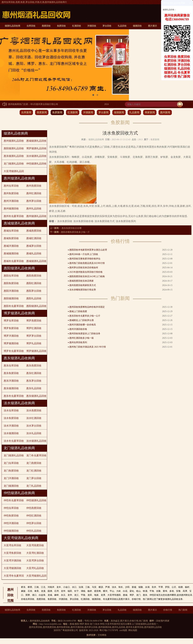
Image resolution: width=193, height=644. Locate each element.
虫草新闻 (26, 112)
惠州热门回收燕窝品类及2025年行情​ (87, 263)
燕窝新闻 (42, 112)
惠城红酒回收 (34, 238)
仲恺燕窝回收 (34, 508)
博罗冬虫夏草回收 (14, 351)
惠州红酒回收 (34, 193)
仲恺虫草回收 (11, 508)
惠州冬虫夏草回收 (14, 216)
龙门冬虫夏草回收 (36, 455)
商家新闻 (150, 112)
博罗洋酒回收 (11, 336)
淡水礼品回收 (34, 433)
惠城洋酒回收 (11, 246)
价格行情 (168, 610)
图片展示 (153, 26)
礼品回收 (122, 26)
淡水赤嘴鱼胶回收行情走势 (83, 290)
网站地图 (133, 630)
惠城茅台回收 (34, 246)
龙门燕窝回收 (34, 463)
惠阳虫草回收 (11, 276)
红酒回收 (77, 26)
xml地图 (123, 630)
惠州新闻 (165, 112)
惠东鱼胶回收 (11, 373)
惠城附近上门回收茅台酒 (81, 320)
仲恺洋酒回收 (11, 523)
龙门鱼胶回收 (11, 471)
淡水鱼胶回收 (11, 418)
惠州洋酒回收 (11, 201)
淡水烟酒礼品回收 (36, 156)
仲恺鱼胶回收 (11, 516)
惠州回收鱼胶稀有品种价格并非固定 (87, 307)
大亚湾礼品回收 (35, 568)
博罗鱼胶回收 (11, 328)
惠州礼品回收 (34, 209)
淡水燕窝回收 (34, 410)
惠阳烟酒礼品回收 (14, 148)
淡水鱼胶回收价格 (83, 221)
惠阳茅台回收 (34, 291)
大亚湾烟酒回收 (12, 568)
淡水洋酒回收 (11, 426)
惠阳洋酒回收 (11, 291)
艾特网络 (102, 635)
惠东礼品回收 (34, 388)
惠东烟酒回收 (11, 388)
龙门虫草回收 (11, 463)
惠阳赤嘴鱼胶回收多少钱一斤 (75, 232)
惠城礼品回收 (34, 253)
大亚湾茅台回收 (35, 561)
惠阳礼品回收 (34, 298)
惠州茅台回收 (34, 201)
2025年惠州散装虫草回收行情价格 (86, 272)
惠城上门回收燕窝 (78, 311)
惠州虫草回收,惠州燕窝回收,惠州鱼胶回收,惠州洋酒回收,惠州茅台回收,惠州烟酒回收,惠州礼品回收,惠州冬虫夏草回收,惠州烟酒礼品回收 (95, 627)
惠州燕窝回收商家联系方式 (83, 285)
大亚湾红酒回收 (35, 553)
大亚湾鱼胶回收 (12, 553)
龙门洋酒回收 (11, 478)
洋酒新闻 (88, 112)
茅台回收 (107, 26)
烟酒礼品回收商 (12, 26)
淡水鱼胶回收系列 (126, 221)
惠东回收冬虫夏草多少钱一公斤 (85, 316)
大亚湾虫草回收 (12, 545)
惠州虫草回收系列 (78, 342)
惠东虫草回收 (11, 366)
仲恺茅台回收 (34, 523)
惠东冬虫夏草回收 (14, 396)
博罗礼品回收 (34, 343)
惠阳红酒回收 (34, 283)
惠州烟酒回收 (11, 209)
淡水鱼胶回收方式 (105, 221)
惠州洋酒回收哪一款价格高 (83, 325)
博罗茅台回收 (34, 336)
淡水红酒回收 (34, 418)
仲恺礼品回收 (34, 531)
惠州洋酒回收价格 (78, 329)
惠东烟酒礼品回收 (14, 156)
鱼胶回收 (61, 26)
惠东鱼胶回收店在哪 (71, 228)
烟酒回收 (137, 26)
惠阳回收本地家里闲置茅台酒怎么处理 (88, 250)
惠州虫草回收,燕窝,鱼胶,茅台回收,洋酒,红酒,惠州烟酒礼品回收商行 (34, 2)
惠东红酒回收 (34, 373)
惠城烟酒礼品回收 (36, 141)
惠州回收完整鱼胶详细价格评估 (85, 259)
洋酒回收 (92, 26)
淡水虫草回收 (11, 410)
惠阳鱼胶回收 (11, 283)
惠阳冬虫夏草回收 (14, 306)
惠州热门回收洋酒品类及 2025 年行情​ (88, 347)
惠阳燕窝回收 (34, 276)
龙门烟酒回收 (11, 486)
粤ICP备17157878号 (109, 630)
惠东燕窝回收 (34, 366)
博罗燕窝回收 (34, 321)
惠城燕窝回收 (34, 231)
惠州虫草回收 (11, 186)
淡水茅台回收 (34, 426)
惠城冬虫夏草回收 (14, 261)
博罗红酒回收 (34, 328)
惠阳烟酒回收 (11, 298)
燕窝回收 (46, 26)
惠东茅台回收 (34, 381)
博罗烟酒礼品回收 (36, 148)
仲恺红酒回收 (34, 516)
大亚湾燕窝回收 (35, 545)
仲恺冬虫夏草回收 (14, 500)
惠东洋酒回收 (11, 381)
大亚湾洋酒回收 (12, 561)
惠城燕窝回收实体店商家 (81, 281)
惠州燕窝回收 (34, 186)
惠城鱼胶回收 (11, 238)
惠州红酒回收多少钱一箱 (81, 338)
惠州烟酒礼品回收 (14, 141)
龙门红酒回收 (34, 471)
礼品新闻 (134, 112)
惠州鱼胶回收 (11, 193)
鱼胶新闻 (57, 112)
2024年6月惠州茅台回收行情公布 (43, 104)
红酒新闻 (73, 112)
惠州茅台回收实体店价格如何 (84, 268)
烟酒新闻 (119, 112)
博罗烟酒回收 (11, 343)
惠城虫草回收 (11, 231)
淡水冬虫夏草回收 (14, 441)
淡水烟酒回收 (11, 433)
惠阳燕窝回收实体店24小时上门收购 (87, 276)
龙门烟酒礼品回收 (14, 164)
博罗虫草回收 (11, 321)
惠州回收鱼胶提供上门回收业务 (85, 334)
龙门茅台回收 (34, 478)
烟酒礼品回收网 (96, 140)
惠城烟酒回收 (11, 253)
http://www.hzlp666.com (50, 624)
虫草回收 (31, 26)
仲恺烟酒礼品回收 (36, 164)
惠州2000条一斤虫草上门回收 (84, 254)
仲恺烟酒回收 (11, 531)
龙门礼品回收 (34, 486)
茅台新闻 (103, 112)
